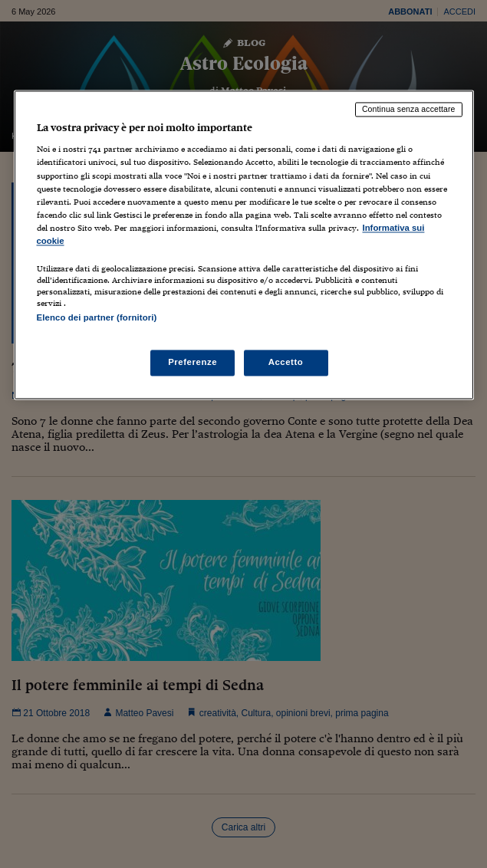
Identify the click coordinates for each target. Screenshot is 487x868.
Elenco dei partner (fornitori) (97, 317)
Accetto (286, 363)
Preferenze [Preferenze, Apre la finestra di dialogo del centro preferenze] (192, 363)
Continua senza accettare (409, 109)
